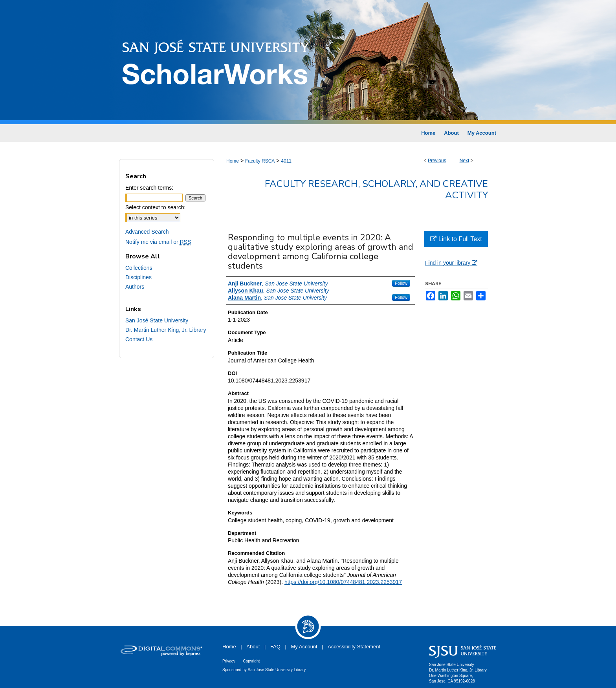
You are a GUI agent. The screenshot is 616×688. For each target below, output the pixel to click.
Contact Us (139, 339)
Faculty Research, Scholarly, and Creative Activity (376, 189)
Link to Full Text (456, 239)
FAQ (275, 647)
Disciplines (138, 277)
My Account (304, 647)
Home (233, 161)
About (253, 647)
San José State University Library (277, 670)
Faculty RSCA (260, 161)
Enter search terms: (149, 188)
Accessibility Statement (354, 647)
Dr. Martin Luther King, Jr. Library (166, 330)
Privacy (229, 661)
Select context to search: (155, 207)
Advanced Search (147, 232)
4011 (286, 161)
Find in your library (451, 263)
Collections (139, 268)
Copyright (251, 661)
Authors (135, 287)
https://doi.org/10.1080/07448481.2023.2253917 (343, 582)
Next (465, 161)
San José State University (157, 320)
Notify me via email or (158, 242)
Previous (437, 161)
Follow (401, 283)
